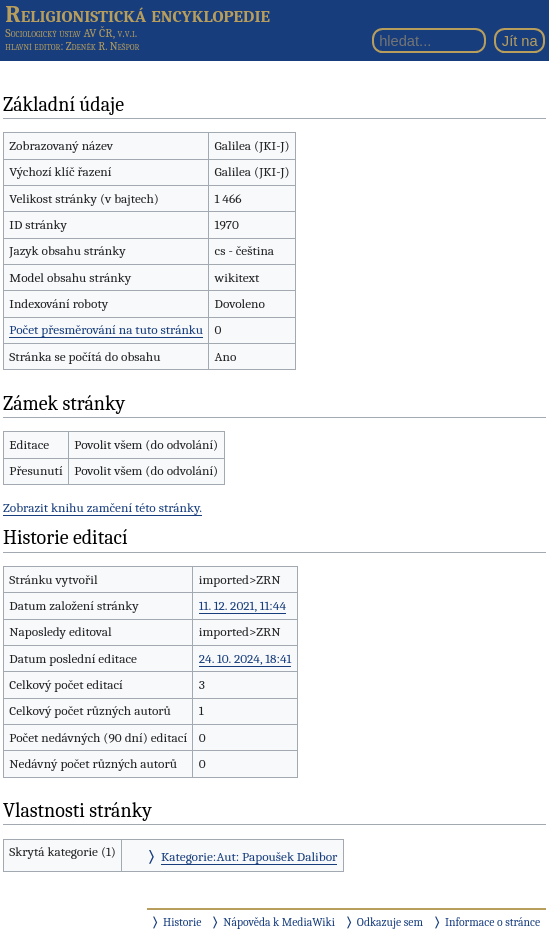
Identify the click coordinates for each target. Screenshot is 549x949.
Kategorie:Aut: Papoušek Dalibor (249, 856)
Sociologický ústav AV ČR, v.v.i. (71, 33)
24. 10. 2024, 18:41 (245, 658)
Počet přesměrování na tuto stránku (106, 329)
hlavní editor (32, 46)
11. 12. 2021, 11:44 (242, 605)
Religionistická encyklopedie (137, 14)
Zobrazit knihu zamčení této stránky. (102, 507)
